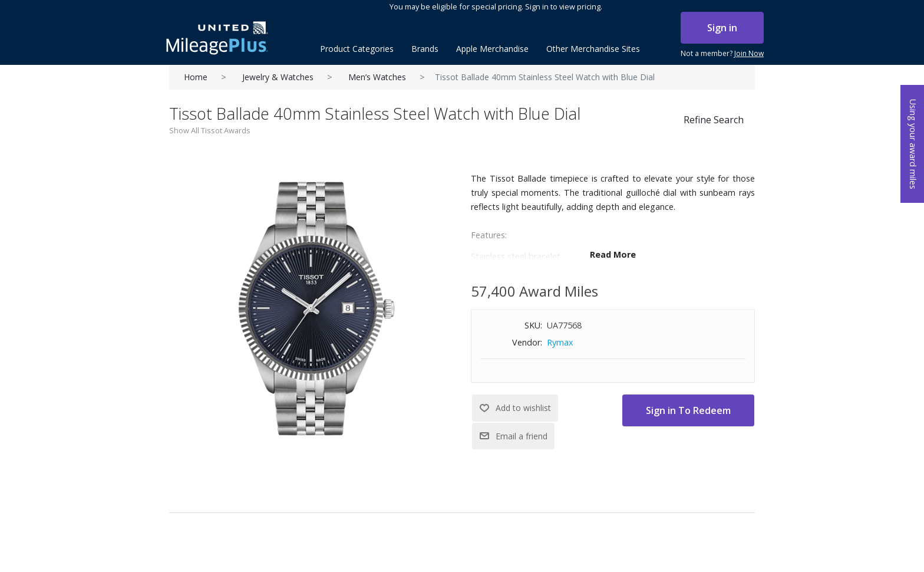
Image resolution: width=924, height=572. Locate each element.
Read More (613, 254)
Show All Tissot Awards (210, 130)
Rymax (560, 342)
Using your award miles (913, 144)
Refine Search (714, 120)
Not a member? (722, 54)
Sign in (722, 28)
